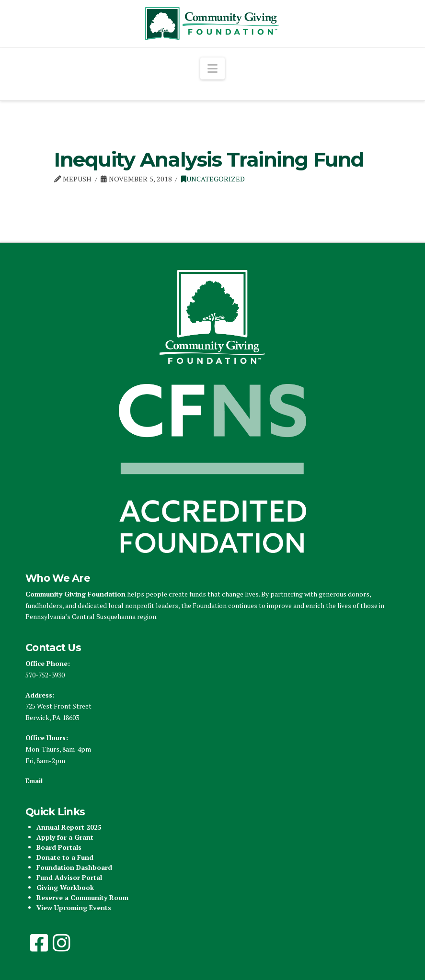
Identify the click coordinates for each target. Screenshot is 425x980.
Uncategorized (213, 179)
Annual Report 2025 (69, 827)
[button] (212, 68)
